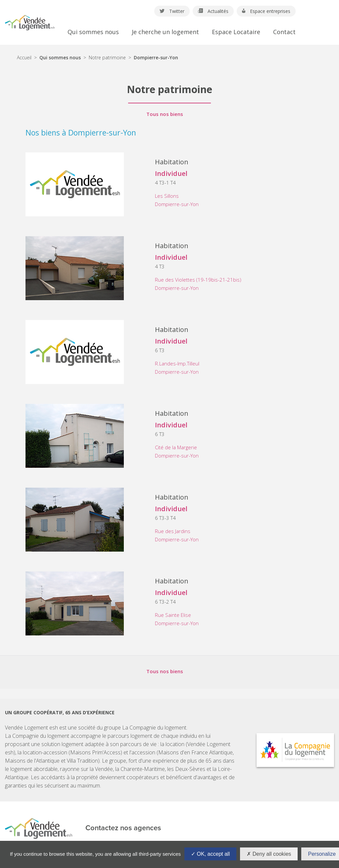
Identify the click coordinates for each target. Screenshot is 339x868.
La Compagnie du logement (154, 728)
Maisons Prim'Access (95, 752)
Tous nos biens (165, 114)
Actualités (213, 11)
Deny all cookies (269, 854)
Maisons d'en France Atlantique (195, 752)
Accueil (24, 57)
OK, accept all (210, 854)
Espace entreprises (266, 11)
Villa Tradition (82, 761)
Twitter (172, 11)
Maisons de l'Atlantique (32, 761)
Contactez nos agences (123, 828)
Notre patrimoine (107, 57)
